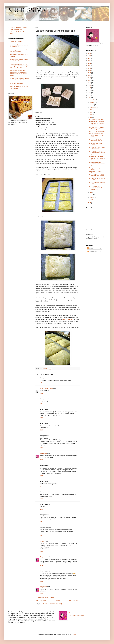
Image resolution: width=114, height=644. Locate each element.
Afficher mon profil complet (76, 615)
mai (91, 117)
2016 (90, 75)
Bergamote (44, 453)
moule (64, 319)
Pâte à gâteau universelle (96, 119)
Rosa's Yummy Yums (47, 388)
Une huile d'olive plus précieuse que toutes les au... (97, 164)
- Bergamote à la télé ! (16, 30)
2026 (90, 53)
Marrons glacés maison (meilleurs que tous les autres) (19, 51)
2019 (90, 68)
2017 (90, 73)
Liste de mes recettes (16, 42)
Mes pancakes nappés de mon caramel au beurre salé (97, 123)
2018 (90, 71)
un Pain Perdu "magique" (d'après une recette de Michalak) (20, 79)
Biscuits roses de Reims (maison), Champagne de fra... (97, 158)
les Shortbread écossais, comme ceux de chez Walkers (19, 60)
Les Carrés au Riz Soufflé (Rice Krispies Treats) (97, 128)
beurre (70, 319)
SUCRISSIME (27, 10)
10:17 (42, 404)
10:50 (42, 551)
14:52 (42, 593)
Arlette (42, 541)
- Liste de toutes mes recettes (18, 28)
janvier (92, 200)
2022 (90, 61)
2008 (90, 95)
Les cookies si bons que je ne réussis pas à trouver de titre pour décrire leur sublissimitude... (19, 66)
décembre (93, 100)
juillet (91, 112)
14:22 (42, 521)
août (91, 110)
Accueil (58, 601)
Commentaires (92, 251)
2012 (90, 85)
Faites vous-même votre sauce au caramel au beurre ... (96, 135)
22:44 (42, 565)
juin (91, 115)
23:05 (42, 499)
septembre (93, 107)
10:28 (42, 418)
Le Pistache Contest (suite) (97, 131)
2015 (90, 78)
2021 (90, 63)
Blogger (74, 635)
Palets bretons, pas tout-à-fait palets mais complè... (97, 175)
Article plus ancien (74, 601)
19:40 (42, 476)
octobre (92, 105)
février (92, 197)
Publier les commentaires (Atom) (53, 604)
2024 (90, 58)
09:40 (42, 393)
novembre (93, 102)
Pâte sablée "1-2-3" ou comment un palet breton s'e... (97, 153)
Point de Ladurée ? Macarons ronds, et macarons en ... (96, 188)
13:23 (42, 460)
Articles (90, 248)
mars (91, 195)
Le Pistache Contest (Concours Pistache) (96, 140)
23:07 (42, 509)
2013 (90, 83)
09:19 (42, 383)
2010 (90, 90)
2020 (90, 66)
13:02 (42, 448)
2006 (90, 203)
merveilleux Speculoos (16, 83)
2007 (90, 98)
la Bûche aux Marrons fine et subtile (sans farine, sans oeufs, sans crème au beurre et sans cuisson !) (19, 73)
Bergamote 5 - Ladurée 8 (96, 172)
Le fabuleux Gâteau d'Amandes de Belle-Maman (19, 46)
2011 (90, 88)
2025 (90, 56)
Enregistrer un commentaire (46, 597)
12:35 (42, 430)
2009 (90, 93)
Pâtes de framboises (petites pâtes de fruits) (97, 148)
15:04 (42, 581)
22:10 (42, 486)
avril (91, 192)
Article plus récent (41, 601)
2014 (90, 80)
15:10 (42, 535)
